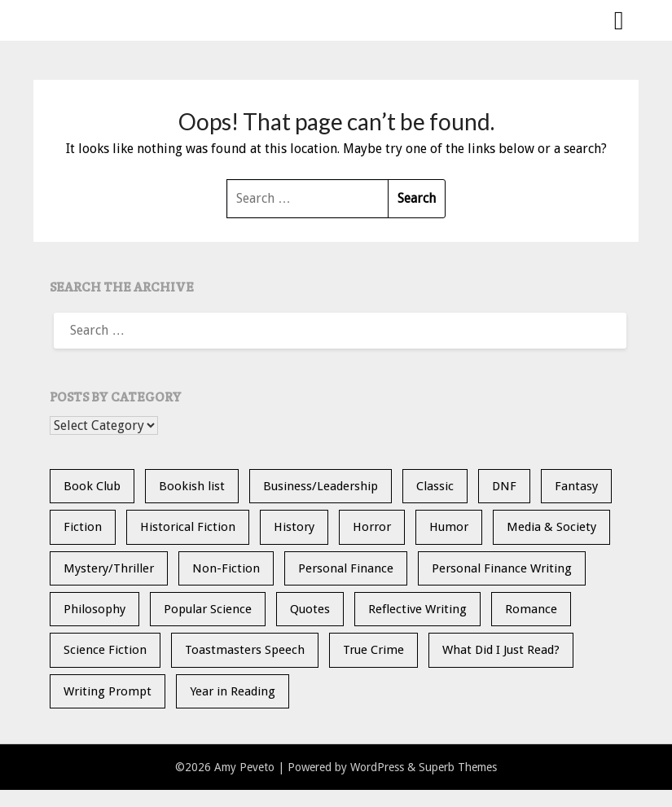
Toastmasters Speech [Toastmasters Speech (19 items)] (245, 650)
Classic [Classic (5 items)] (435, 486)
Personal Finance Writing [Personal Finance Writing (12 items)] (502, 568)
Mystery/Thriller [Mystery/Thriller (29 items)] (109, 568)
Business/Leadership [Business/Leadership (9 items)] (321, 486)
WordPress (377, 767)
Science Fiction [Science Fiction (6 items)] (105, 650)
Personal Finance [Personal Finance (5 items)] (346, 568)
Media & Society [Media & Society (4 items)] (551, 527)
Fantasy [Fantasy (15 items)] (576, 486)
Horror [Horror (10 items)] (372, 527)
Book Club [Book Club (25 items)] (92, 486)
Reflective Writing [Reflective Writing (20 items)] (417, 609)
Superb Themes (458, 767)
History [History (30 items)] (294, 527)
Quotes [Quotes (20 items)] (310, 609)
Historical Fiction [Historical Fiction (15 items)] (188, 527)
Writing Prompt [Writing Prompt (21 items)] (108, 691)
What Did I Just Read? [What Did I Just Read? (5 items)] (501, 650)
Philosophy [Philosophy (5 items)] (94, 609)
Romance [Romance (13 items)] (531, 609)
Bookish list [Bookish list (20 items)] (192, 486)
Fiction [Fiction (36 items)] (83, 527)
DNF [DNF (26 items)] (504, 486)
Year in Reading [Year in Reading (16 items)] (233, 691)
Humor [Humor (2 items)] (449, 527)
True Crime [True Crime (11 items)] (373, 650)
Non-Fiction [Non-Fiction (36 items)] (226, 568)
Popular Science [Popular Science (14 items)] (208, 609)
